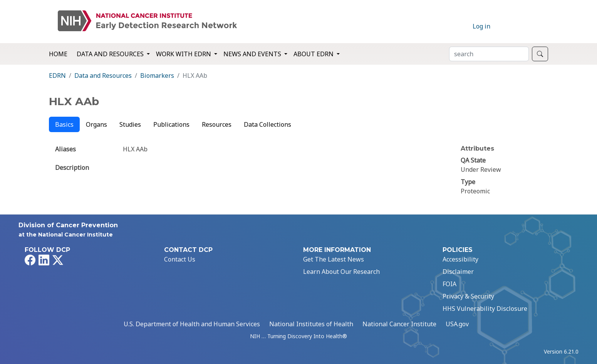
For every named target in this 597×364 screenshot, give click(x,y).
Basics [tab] (64, 124)
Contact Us (180, 259)
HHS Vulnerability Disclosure (485, 309)
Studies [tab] (130, 124)
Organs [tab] (96, 124)
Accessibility (460, 259)
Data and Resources (103, 75)
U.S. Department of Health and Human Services (192, 324)
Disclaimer (458, 272)
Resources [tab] (217, 124)
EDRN (57, 75)
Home (58, 54)
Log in (481, 26)
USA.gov (457, 324)
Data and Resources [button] (111, 54)
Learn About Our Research (341, 272)
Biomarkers (157, 75)
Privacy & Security (468, 296)
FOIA (449, 284)
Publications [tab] (171, 124)
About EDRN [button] (314, 54)
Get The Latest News (334, 259)
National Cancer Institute (399, 324)
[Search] (489, 54)
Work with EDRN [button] (184, 54)
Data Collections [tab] (267, 124)
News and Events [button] (253, 54)
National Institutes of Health (311, 324)
